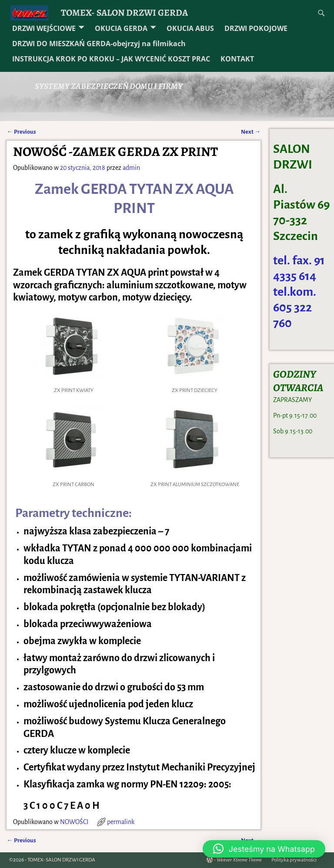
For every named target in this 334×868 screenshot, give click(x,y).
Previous (21, 132)
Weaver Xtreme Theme (239, 860)
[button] (264, 849)
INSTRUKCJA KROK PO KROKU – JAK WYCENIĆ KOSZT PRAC (111, 59)
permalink (121, 822)
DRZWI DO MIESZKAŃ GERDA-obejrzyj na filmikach (99, 44)
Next (251, 132)
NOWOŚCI (74, 822)
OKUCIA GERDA (121, 28)
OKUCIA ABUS (190, 28)
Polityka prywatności (294, 860)
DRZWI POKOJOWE (256, 28)
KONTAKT (237, 59)
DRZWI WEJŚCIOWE (44, 28)
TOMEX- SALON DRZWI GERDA (124, 12)
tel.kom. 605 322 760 (295, 307)
